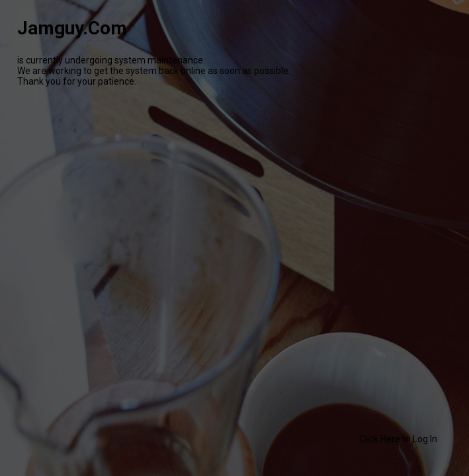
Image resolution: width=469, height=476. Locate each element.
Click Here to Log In (398, 439)
